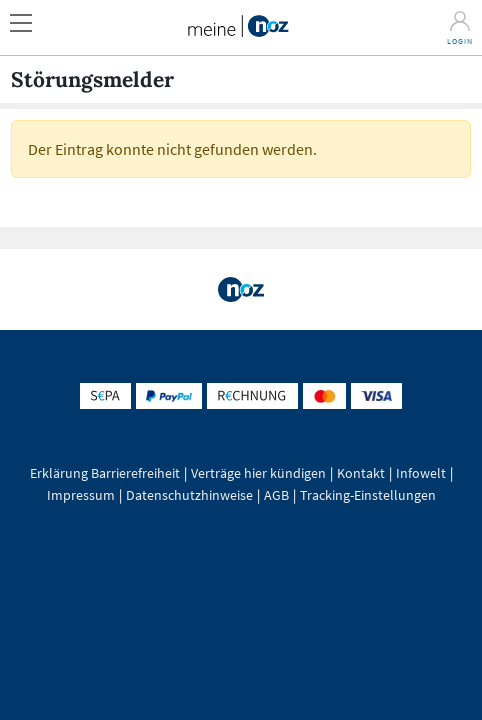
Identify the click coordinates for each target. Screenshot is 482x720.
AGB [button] (276, 495)
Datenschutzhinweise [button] (189, 495)
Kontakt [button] (361, 473)
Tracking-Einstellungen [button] (368, 495)
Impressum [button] (81, 495)
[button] (27, 17)
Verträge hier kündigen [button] (258, 473)
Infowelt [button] (421, 473)
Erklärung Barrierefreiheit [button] (105, 473)
